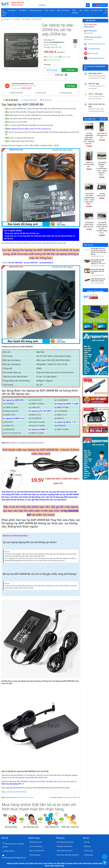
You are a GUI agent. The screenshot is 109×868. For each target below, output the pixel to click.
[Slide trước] (101, 119)
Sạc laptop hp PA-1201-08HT (40, 411)
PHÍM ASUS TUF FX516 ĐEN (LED (89, 164)
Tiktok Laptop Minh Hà (96, 58)
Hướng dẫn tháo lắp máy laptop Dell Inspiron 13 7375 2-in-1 (98, 262)
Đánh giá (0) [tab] (46, 100)
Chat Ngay (71, 86)
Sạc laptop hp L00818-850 (13, 400)
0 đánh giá (59, 75)
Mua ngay (70, 70)
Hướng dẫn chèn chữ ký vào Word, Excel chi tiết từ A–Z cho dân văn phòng (99, 251)
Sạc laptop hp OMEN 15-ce (14, 418)
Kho (81, 10)
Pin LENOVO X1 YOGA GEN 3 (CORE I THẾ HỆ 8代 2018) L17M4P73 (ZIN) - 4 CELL (102, 228)
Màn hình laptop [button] (63, 10)
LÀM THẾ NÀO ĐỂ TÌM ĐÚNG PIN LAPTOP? (98, 280)
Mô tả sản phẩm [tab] (10, 100)
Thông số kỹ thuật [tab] (29, 100)
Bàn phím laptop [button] (36, 10)
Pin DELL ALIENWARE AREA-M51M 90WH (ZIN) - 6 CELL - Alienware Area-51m (89, 138)
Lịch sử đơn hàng (36, 846)
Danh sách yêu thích (37, 851)
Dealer (87, 10)
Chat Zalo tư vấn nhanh (97, 44)
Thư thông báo (35, 855)
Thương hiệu (89, 855)
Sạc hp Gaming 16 (46, 263)
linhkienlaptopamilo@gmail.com (14, 858)
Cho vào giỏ (52, 70)
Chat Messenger (94, 49)
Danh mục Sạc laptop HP (11, 784)
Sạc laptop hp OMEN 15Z (71, 797)
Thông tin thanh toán (64, 846)
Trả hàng (87, 846)
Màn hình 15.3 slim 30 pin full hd (102, 135)
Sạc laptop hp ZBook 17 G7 (65, 422)
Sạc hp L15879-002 (15, 263)
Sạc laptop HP (37, 19)
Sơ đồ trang (88, 851)
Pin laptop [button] (12, 10)
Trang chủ (7, 19)
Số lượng (47, 65)
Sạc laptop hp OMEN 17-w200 (66, 404)
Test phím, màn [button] (96, 10)
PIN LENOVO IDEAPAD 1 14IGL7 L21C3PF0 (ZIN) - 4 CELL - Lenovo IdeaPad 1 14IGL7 (102, 169)
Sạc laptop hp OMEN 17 (38, 429)
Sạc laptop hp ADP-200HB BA (16, 792)
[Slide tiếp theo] (105, 119)
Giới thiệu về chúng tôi (65, 842)
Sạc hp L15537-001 (31, 263)
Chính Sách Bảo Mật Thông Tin (68, 855)
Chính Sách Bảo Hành (64, 851)
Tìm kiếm (17, 19)
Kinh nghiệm (75, 12)
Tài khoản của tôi (36, 842)
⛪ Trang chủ (4, 13)
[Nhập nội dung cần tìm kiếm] (62, 5)
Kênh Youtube (93, 53)
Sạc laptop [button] (23, 10)
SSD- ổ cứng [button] (50, 10)
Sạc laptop (26, 19)
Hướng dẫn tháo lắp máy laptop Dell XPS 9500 (98, 271)
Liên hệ (106, 12)
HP (53, 40)
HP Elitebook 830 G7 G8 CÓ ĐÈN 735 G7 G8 (89, 225)
